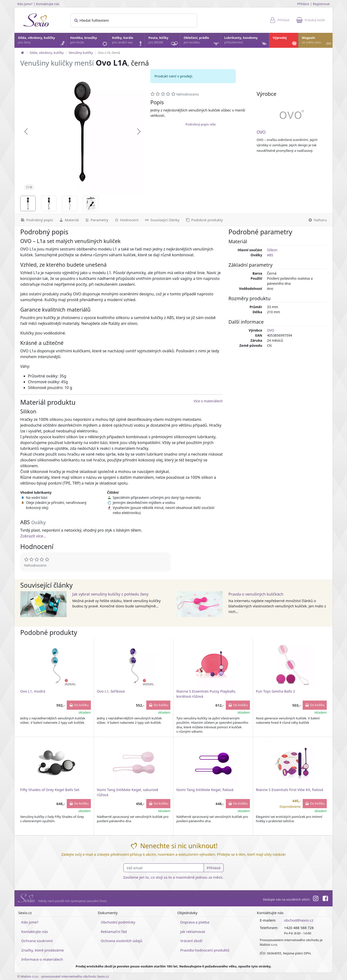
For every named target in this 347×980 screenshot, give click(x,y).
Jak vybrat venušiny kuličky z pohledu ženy (110, 594)
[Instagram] (315, 899)
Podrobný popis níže (201, 124)
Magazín (317, 41)
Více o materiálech (208, 401)
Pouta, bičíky (164, 42)
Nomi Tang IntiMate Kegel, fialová (205, 790)
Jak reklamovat (193, 931)
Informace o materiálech (42, 959)
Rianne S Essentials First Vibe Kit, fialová (290, 790)
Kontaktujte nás (48, 4)
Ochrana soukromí (37, 941)
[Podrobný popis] (35, 220)
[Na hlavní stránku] (22, 53)
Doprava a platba (195, 922)
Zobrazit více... (33, 536)
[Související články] (162, 220)
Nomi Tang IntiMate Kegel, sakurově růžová (128, 792)
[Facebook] (325, 899)
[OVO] (292, 114)
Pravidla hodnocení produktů (205, 950)
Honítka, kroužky (89, 41)
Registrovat (321, 4)
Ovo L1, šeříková (111, 691)
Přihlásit (303, 4)
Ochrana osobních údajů (121, 941)
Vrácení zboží (191, 941)
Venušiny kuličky (81, 53)
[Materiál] (69, 220)
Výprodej (285, 41)
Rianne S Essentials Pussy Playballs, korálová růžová (206, 694)
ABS (270, 255)
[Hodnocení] (126, 220)
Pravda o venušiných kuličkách (256, 594)
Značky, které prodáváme (43, 950)
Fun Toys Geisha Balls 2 (276, 691)
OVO (261, 132)
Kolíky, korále (128, 41)
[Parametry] (96, 220)
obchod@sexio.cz (299, 920)
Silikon (272, 250)
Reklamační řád (114, 931)
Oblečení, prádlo (202, 42)
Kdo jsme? (25, 4)
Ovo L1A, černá (109, 53)
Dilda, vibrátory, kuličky (42, 41)
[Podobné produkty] (204, 220)
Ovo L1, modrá (33, 691)
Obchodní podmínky (118, 922)
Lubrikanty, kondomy (246, 41)
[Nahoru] (319, 220)
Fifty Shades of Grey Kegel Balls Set (50, 790)
